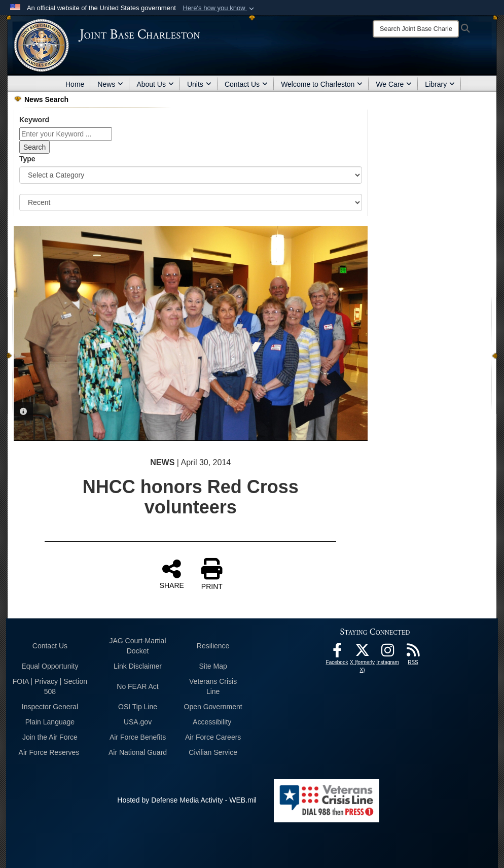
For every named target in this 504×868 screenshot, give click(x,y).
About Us (155, 84)
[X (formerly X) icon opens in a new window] (363, 653)
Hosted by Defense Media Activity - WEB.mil (187, 800)
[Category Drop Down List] (191, 175)
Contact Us (246, 84)
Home (75, 84)
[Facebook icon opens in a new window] (337, 653)
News (110, 84)
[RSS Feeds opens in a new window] (413, 653)
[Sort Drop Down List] (191, 202)
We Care (394, 84)
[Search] (416, 29)
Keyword (34, 120)
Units (199, 84)
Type (27, 159)
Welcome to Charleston (322, 84)
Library (440, 84)
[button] (219, 8)
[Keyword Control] (66, 134)
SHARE (172, 574)
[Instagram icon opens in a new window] (388, 653)
